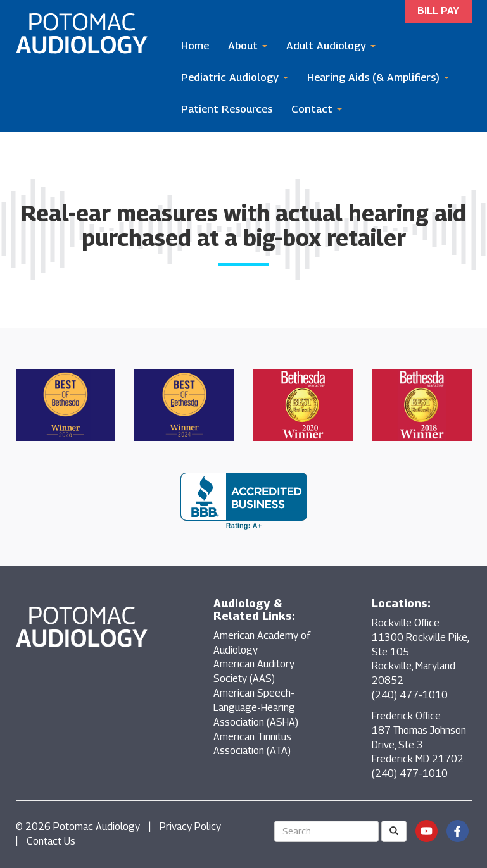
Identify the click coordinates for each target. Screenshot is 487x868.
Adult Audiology (331, 46)
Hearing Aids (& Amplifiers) (378, 77)
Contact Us (51, 841)
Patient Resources (227, 109)
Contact (317, 109)
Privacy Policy (190, 827)
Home (195, 46)
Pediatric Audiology (235, 77)
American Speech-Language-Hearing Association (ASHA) (256, 708)
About (248, 46)
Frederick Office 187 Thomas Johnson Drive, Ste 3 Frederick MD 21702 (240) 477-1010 (419, 745)
